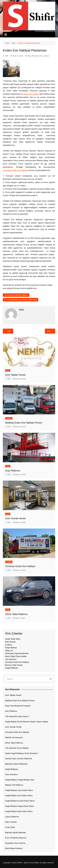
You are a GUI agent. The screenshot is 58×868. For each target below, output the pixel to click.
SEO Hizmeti (10, 642)
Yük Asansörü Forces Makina (17, 748)
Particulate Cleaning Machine (17, 653)
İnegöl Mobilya (11, 648)
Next (49, 331)
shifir (7, 56)
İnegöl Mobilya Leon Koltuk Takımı (19, 796)
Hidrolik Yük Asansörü (14, 738)
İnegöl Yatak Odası (13, 639)
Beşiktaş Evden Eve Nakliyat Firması (24, 423)
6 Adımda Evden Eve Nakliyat (17, 295)
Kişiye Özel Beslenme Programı (18, 706)
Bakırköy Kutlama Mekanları (16, 764)
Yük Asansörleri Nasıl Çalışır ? (17, 716)
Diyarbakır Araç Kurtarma (15, 843)
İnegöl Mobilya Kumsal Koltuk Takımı (20, 801)
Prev (9, 331)
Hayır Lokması (11, 822)
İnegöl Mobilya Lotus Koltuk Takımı (19, 790)
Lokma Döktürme (12, 817)
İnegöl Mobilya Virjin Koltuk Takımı (19, 811)
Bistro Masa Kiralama (14, 848)
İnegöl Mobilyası (12, 668)
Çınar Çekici (10, 827)
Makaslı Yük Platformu (14, 785)
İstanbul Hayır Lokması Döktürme (18, 759)
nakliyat (46, 56)
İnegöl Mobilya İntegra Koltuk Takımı (20, 806)
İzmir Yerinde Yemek (15, 518)
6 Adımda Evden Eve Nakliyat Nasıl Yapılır (22, 300)
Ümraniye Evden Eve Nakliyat (20, 566)
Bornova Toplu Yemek (14, 665)
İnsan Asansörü (11, 774)
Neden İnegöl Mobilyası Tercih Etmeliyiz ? (22, 753)
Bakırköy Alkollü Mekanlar (15, 833)
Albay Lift (9, 651)
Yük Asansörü (11, 659)
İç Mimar (9, 645)
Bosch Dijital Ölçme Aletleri (16, 656)
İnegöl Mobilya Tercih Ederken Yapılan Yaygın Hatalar (27, 722)
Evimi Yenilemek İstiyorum (16, 838)
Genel (40, 56)
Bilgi (29, 56)
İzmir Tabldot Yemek (15, 375)
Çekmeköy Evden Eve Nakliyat (15, 170)
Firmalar (35, 56)
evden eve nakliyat (31, 94)
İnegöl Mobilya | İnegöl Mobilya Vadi (20, 780)
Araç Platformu (13, 471)
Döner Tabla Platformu (16, 614)
